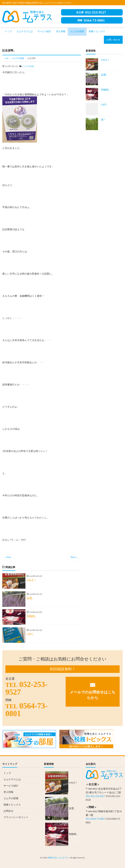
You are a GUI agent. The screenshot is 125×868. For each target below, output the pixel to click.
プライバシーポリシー (16, 817)
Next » (74, 557)
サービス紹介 (44, 31)
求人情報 (61, 31)
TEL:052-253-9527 (95, 796)
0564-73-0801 (91, 20)
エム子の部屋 (77, 31)
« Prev (8, 557)
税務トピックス (97, 31)
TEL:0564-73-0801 (95, 819)
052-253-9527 (91, 12)
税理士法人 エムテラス (58, 858)
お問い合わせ (113, 40)
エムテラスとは (25, 31)
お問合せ (8, 811)
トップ (8, 31)
